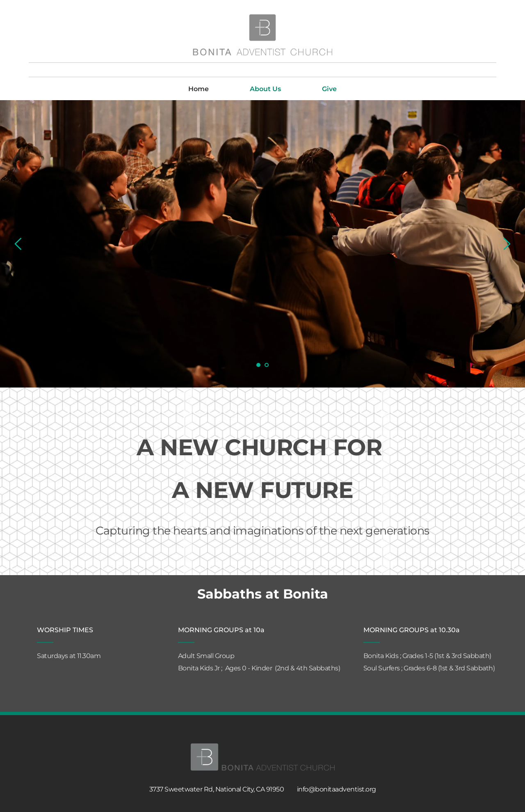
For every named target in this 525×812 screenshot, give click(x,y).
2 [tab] (267, 365)
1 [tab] (258, 365)
